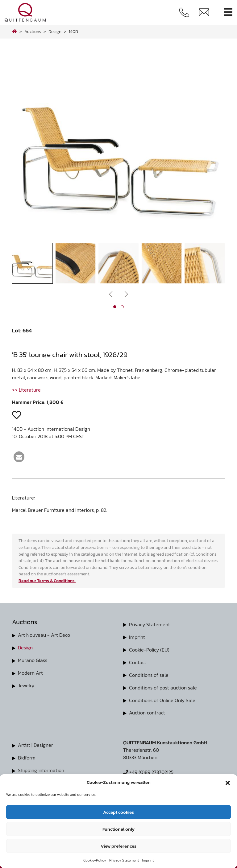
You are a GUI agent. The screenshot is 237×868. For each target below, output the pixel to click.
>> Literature (26, 390)
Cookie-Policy (95, 860)
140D (73, 31)
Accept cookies (118, 812)
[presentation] (111, 294)
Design (25, 647)
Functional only (118, 829)
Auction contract (147, 711)
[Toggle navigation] (228, 12)
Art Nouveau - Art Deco (44, 635)
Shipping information (41, 767)
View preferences (118, 846)
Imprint (148, 860)
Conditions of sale (149, 674)
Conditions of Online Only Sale (162, 698)
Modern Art (30, 672)
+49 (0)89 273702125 (148, 770)
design (55, 31)
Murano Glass (33, 660)
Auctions (33, 31)
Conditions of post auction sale (163, 686)
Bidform (27, 755)
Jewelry (26, 684)
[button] (228, 782)
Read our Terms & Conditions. (47, 581)
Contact (138, 661)
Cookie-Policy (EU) (149, 649)
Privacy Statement (124, 860)
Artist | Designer (35, 743)
